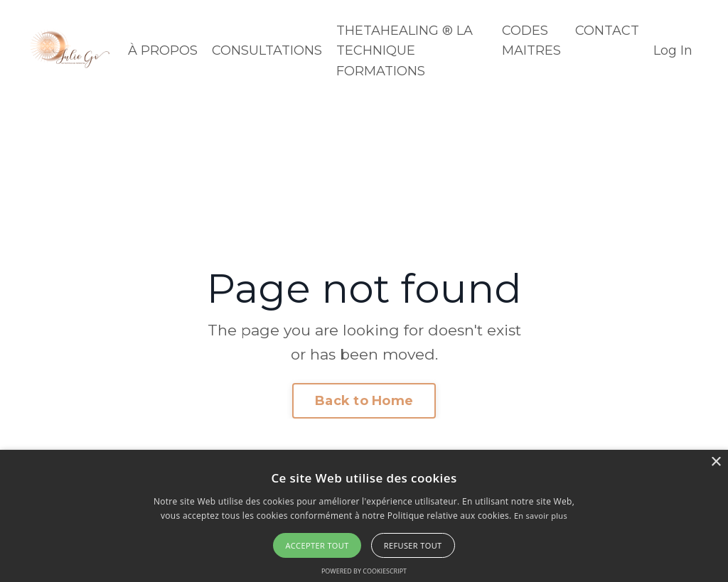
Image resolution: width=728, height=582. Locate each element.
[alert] (364, 516)
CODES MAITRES (531, 41)
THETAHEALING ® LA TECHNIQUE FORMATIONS (405, 51)
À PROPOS (163, 50)
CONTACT (607, 31)
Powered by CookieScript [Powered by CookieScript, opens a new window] (364, 571)
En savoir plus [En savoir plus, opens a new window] (541, 516)
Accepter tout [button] (317, 545)
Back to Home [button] (364, 401)
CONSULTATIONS (267, 50)
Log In (673, 50)
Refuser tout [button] (413, 545)
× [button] (716, 462)
